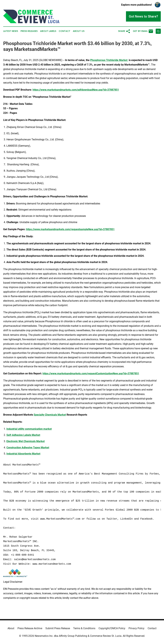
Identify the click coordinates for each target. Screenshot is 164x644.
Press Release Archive (30, 628)
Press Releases (29, 31)
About (11, 628)
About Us (79, 31)
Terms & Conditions (84, 628)
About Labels (48, 31)
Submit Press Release (58, 628)
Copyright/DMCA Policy (112, 628)
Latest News (11, 31)
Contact (65, 31)
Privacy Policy (136, 628)
